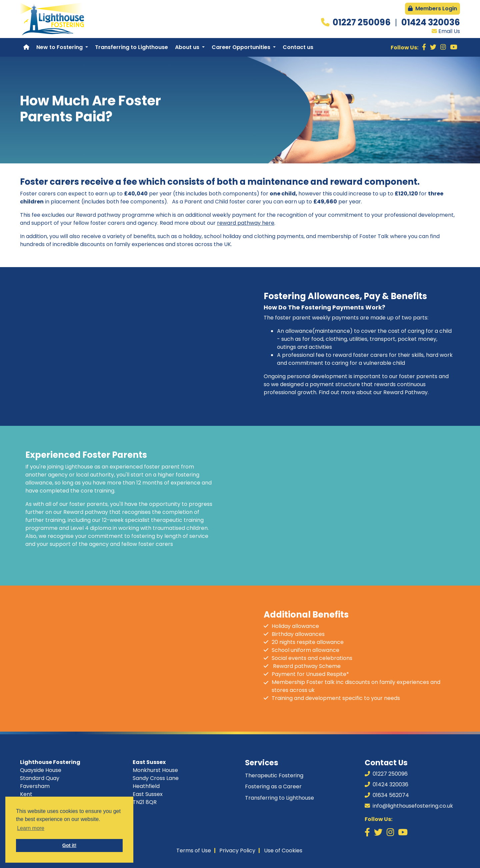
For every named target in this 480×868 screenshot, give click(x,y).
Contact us (298, 47)
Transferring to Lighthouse (131, 47)
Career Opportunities (242, 47)
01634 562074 (387, 795)
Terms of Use (194, 850)
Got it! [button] (69, 845)
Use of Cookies (283, 850)
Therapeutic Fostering (274, 775)
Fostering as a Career (273, 786)
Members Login (432, 9)
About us (188, 47)
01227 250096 (362, 22)
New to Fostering (60, 47)
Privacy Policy (237, 850)
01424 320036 (431, 22)
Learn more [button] (31, 828)
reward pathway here (246, 223)
